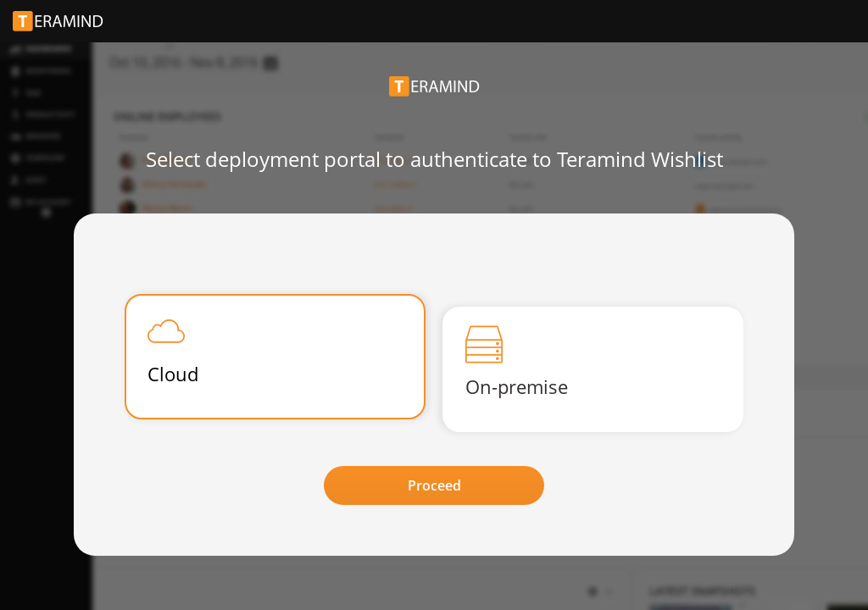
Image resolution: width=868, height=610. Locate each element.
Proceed (434, 485)
